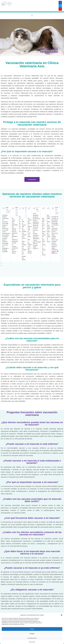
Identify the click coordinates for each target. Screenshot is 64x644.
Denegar (32, 634)
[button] (61, 615)
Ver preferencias (32, 638)
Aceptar (32, 629)
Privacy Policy (32, 642)
